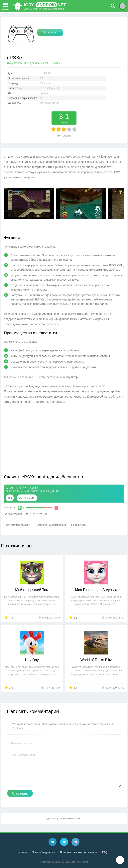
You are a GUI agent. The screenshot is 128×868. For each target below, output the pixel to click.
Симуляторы (15, 63)
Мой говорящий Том (32, 590)
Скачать (50, 32)
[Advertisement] (38, 442)
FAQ (105, 852)
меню (6, 5)
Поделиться (78, 525)
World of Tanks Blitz (96, 660)
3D (26, 63)
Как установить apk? (18, 525)
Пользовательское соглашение (79, 852)
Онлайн (55, 63)
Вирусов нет (13, 514)
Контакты (22, 852)
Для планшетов (39, 63)
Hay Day (32, 660)
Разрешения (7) (36, 514)
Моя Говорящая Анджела (96, 590)
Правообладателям (44, 852)
